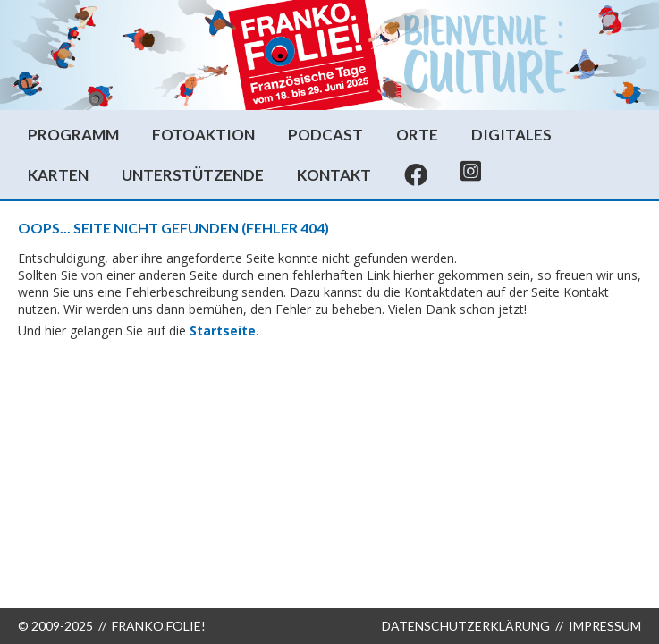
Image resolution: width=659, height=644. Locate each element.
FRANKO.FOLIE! (159, 626)
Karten (58, 175)
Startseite (223, 330)
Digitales (511, 135)
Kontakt (334, 175)
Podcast (325, 135)
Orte (417, 135)
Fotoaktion (203, 135)
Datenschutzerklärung (466, 626)
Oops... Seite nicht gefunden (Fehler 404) (173, 228)
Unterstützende (193, 175)
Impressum (605, 626)
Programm (73, 135)
